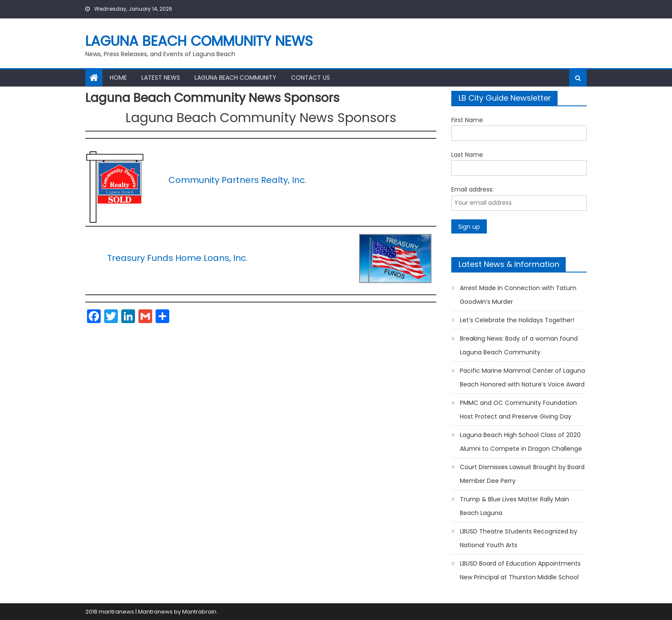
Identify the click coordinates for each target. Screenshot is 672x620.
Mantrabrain (199, 612)
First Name (467, 120)
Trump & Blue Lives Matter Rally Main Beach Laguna (514, 506)
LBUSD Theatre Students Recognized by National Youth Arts (519, 538)
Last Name (467, 155)
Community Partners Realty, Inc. (237, 180)
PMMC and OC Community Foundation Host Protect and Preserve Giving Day (518, 410)
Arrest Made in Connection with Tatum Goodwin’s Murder (518, 295)
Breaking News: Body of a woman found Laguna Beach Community (519, 345)
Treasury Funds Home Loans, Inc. (177, 258)
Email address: (472, 189)
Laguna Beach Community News (199, 41)
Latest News (161, 78)
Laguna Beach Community (235, 78)
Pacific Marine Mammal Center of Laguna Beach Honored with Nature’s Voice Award (522, 377)
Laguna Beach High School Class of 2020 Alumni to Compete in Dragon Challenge (521, 442)
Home (118, 78)
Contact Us (310, 78)
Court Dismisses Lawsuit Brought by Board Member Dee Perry (522, 474)
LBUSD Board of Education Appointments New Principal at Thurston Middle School (520, 570)
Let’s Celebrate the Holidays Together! (517, 320)
